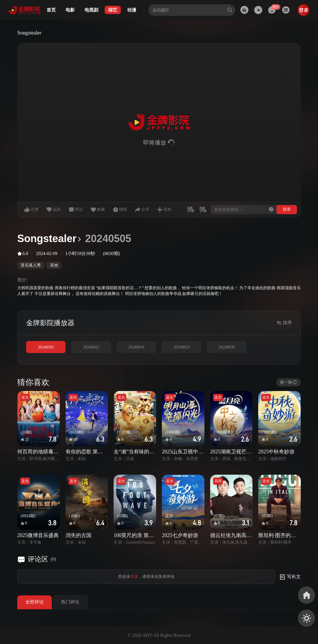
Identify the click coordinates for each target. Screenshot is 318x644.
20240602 (91, 347)
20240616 (136, 347)
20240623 (182, 347)
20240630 (227, 347)
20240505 (46, 347)
